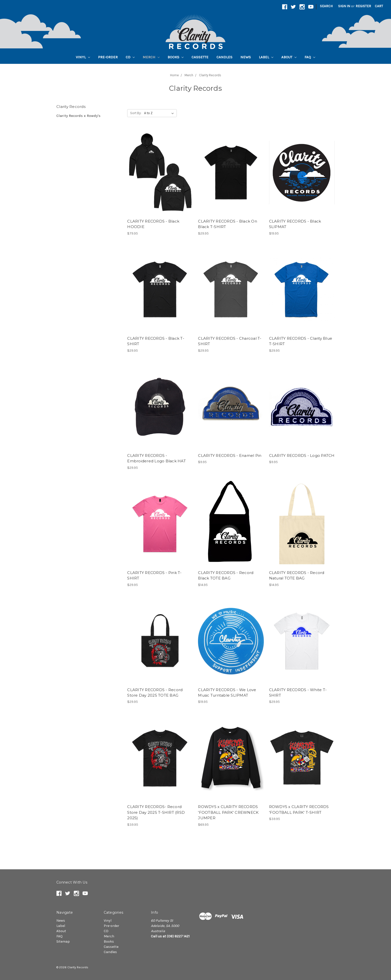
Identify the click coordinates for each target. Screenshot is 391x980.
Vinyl (83, 57)
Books (176, 57)
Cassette (200, 57)
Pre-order (108, 57)
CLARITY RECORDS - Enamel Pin (230, 455)
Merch (151, 57)
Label (266, 57)
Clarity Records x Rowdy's (78, 116)
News (246, 57)
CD (130, 57)
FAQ (310, 57)
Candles (224, 57)
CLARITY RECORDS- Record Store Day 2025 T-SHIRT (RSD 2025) (156, 812)
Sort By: (136, 113)
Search (326, 6)
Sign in (344, 6)
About (289, 57)
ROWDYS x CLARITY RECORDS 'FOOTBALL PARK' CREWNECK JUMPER (228, 812)
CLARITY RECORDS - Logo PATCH (302, 455)
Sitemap (63, 941)
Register (363, 6)
